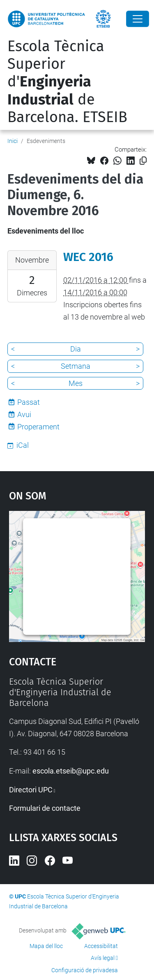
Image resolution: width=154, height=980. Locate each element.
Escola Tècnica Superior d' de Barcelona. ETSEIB (67, 82)
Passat (29, 402)
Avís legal (103, 958)
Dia (76, 349)
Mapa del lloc (46, 946)
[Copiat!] (143, 161)
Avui (24, 414)
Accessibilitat (101, 946)
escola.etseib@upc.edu (71, 771)
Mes (76, 383)
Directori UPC (31, 790)
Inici (13, 141)
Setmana (76, 366)
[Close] (138, 19)
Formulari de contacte (45, 808)
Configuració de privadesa (85, 970)
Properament (38, 427)
